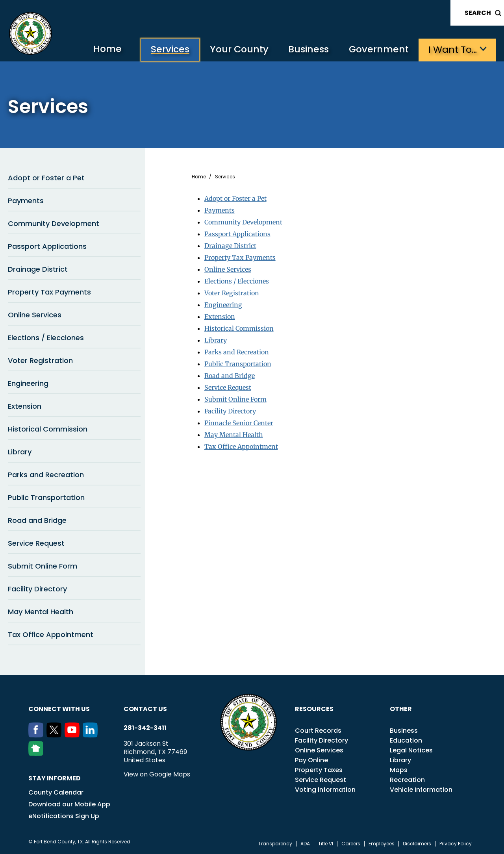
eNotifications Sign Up (64, 816)
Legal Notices (411, 750)
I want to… (453, 49)
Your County (236, 49)
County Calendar (56, 792)
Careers (351, 844)
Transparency (275, 844)
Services (167, 49)
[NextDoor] (37, 754)
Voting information (325, 790)
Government (378, 49)
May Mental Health (41, 612)
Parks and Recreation (46, 475)
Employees (382, 844)
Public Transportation (46, 497)
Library (20, 452)
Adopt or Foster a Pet (46, 178)
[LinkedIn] (92, 735)
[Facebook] (37, 735)
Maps (399, 770)
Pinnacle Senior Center (239, 423)
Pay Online (311, 760)
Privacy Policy (456, 844)
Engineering (28, 383)
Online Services (35, 315)
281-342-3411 (145, 728)
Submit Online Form (43, 566)
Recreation (407, 780)
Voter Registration (40, 360)
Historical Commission (48, 429)
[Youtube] (74, 735)
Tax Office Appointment (51, 634)
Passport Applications (47, 246)
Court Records (318, 731)
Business (307, 49)
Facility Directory (37, 589)
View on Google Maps (157, 774)
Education (406, 740)
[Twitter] (56, 735)
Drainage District (38, 269)
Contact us (145, 709)
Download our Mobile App (69, 804)
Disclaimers (417, 844)
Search (478, 13)
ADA (305, 844)
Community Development (54, 223)
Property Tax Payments (49, 292)
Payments (26, 201)
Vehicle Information (421, 790)
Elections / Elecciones (46, 338)
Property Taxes (319, 770)
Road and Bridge (37, 520)
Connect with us (59, 709)
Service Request (36, 543)
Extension (25, 406)
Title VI (326, 844)
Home (104, 49)
